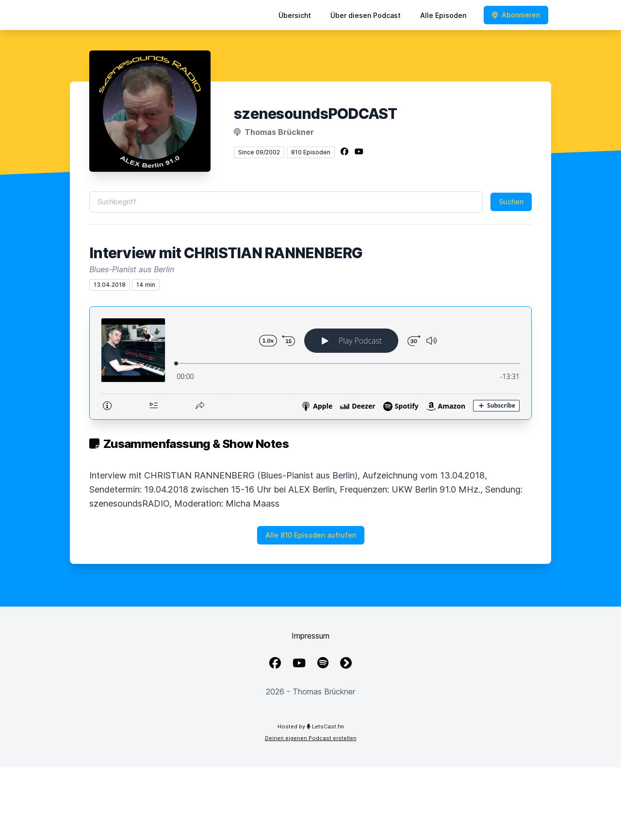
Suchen (511, 202)
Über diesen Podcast (366, 15)
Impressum (310, 636)
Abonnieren (516, 15)
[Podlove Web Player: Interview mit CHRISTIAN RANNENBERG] (310, 363)
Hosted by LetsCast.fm (311, 726)
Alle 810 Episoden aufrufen (311, 535)
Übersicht (295, 15)
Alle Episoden (443, 15)
